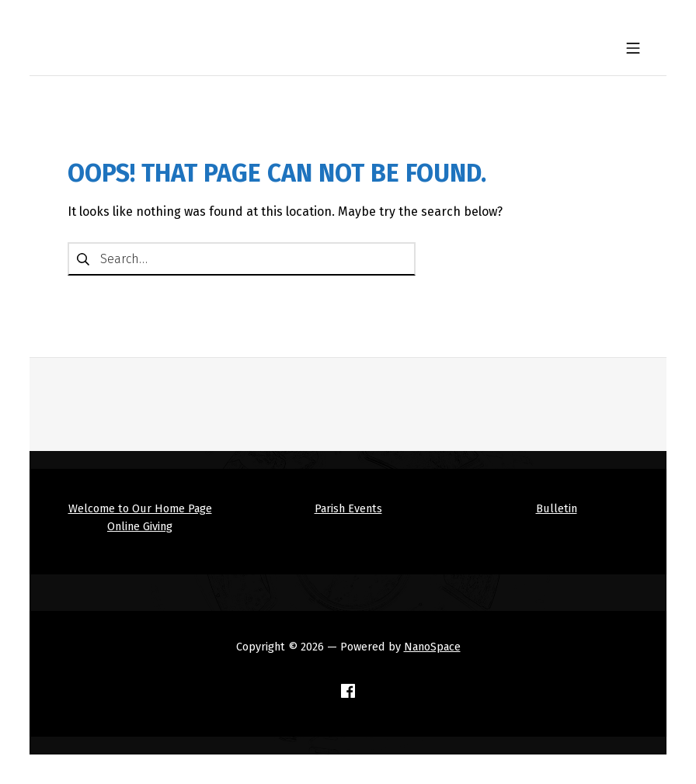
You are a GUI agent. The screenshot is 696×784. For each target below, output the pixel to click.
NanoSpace (432, 647)
